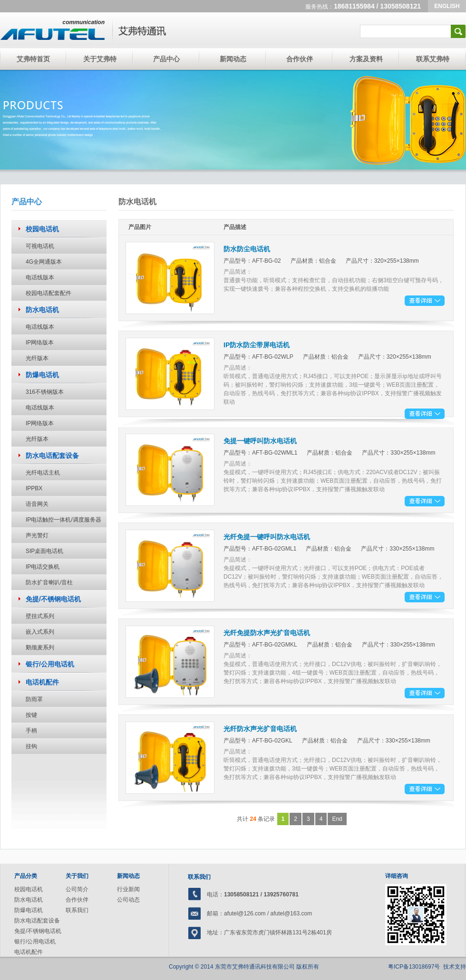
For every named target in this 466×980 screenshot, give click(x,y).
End (337, 819)
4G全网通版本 (44, 262)
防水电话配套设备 (37, 921)
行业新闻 (128, 889)
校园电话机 (29, 889)
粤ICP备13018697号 (414, 967)
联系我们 (77, 910)
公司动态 (128, 900)
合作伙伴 (300, 59)
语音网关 (37, 504)
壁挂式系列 (40, 616)
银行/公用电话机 (35, 942)
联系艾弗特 (433, 59)
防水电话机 (29, 900)
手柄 (31, 731)
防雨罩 (34, 699)
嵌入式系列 (40, 632)
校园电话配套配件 (49, 293)
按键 (31, 715)
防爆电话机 (29, 910)
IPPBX (34, 488)
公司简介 (77, 889)
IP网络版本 (40, 343)
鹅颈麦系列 (40, 647)
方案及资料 (366, 59)
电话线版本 (40, 277)
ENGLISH (447, 6)
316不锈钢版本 (45, 392)
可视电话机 (40, 246)
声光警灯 (37, 535)
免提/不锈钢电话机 (38, 931)
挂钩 (31, 746)
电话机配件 (29, 952)
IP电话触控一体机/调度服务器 (63, 520)
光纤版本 (37, 358)
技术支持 (455, 967)
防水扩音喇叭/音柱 (49, 582)
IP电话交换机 (43, 567)
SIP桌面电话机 (44, 551)
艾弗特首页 (33, 59)
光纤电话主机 (43, 473)
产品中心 (166, 59)
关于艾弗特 (100, 59)
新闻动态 (233, 59)
